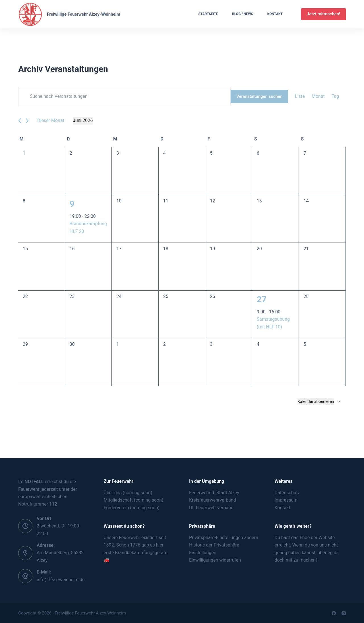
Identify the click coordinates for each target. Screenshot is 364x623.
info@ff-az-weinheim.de (61, 580)
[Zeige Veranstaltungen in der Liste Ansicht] (300, 96)
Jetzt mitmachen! (323, 14)
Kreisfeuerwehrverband (213, 500)
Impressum (286, 500)
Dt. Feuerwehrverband (211, 508)
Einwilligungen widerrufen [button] (215, 560)
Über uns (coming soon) (128, 493)
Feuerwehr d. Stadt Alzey (214, 493)
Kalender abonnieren (316, 401)
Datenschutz (287, 493)
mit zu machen (301, 560)
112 (53, 504)
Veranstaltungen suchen (259, 96)
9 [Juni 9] (72, 204)
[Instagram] (344, 613)
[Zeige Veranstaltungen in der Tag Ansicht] (335, 96)
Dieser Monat (51, 120)
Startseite (208, 14)
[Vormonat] (20, 121)
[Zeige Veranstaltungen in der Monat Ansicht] (318, 96)
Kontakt (275, 14)
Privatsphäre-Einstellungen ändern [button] (224, 538)
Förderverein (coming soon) (132, 508)
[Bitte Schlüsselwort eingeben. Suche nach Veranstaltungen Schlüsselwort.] (124, 96)
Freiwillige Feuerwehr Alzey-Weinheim (84, 14)
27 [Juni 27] (262, 299)
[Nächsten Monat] (27, 121)
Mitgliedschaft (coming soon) (134, 500)
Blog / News (243, 14)
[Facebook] (334, 613)
